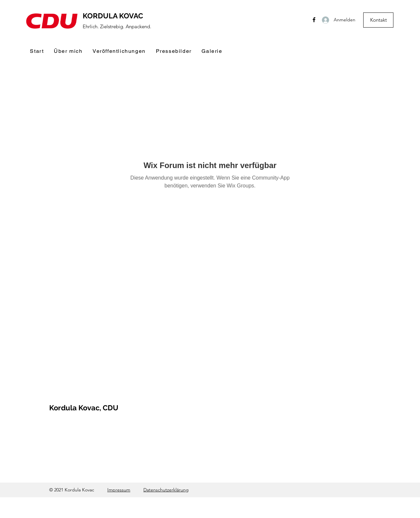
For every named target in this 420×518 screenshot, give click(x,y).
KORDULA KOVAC (113, 16)
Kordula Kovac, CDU (84, 408)
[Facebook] (314, 20)
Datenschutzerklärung (166, 490)
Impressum (119, 490)
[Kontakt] (378, 20)
